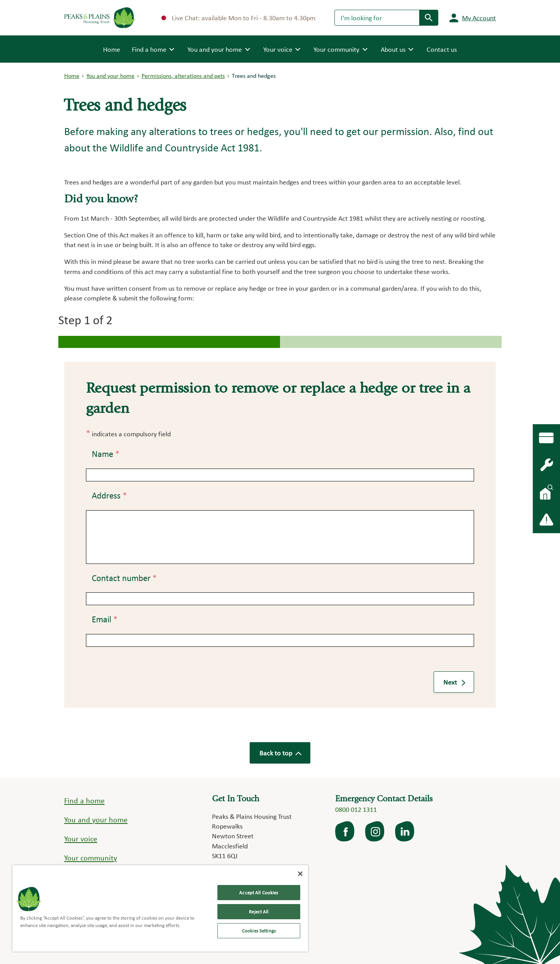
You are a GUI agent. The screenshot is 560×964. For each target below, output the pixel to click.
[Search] (377, 18)
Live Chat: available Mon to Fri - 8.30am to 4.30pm (238, 18)
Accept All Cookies (259, 893)
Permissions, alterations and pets (183, 76)
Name (106, 454)
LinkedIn (405, 831)
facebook (345, 831)
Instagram (375, 831)
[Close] (300, 874)
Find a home (84, 801)
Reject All (259, 912)
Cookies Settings (259, 931)
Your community (91, 858)
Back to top (280, 753)
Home (112, 49)
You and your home (110, 76)
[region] (160, 908)
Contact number (124, 578)
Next (454, 682)
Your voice (81, 839)
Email (105, 619)
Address (109, 495)
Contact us (442, 49)
